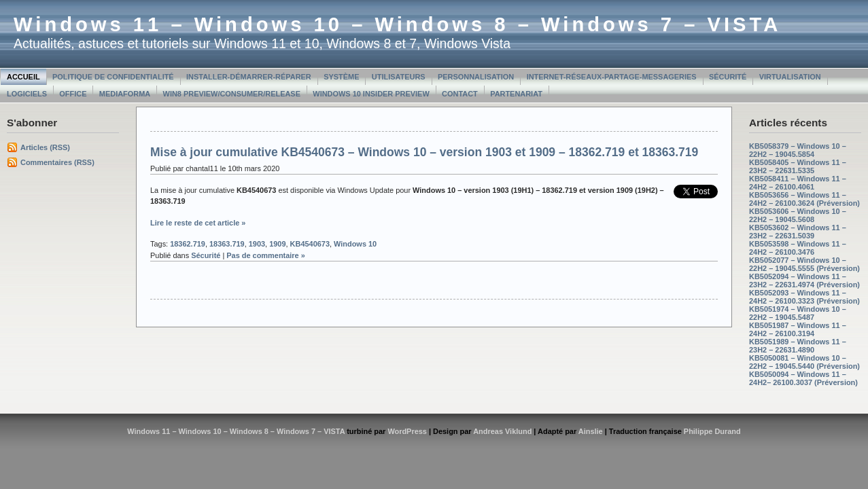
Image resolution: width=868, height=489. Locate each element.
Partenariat (516, 94)
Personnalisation (476, 77)
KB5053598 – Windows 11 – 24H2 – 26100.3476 (798, 248)
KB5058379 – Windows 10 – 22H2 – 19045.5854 (798, 150)
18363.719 (227, 244)
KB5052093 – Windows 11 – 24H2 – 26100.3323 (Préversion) (804, 297)
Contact (460, 94)
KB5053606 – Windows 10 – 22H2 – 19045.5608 (798, 215)
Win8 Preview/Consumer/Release (232, 94)
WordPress (407, 431)
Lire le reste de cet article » (198, 223)
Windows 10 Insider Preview (371, 94)
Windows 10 (355, 244)
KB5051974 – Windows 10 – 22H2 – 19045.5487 (798, 313)
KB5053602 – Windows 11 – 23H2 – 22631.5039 (798, 232)
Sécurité (728, 77)
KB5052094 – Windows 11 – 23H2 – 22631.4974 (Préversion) (804, 280)
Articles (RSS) (45, 147)
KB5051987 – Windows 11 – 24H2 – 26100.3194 (798, 329)
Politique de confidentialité (113, 77)
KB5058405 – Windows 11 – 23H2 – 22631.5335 (798, 166)
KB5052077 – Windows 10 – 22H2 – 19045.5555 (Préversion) (804, 264)
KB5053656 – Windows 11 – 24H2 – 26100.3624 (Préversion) (804, 199)
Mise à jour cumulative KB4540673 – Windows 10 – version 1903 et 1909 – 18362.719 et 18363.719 (424, 152)
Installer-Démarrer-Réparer (249, 77)
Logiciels (27, 94)
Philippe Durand (712, 431)
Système (341, 77)
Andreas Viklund (502, 431)
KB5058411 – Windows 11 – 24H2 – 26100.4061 (798, 183)
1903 (257, 244)
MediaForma (125, 94)
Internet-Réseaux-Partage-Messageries (612, 77)
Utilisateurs (399, 77)
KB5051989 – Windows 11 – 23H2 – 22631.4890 (798, 346)
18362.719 (188, 244)
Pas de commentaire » (266, 255)
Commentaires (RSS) (57, 162)
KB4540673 (310, 244)
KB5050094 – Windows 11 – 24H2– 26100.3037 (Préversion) (803, 378)
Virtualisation (790, 77)
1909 (277, 244)
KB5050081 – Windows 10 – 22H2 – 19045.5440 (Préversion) (804, 362)
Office (73, 94)
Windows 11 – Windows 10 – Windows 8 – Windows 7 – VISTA (397, 24)
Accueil (23, 77)
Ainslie (591, 431)
